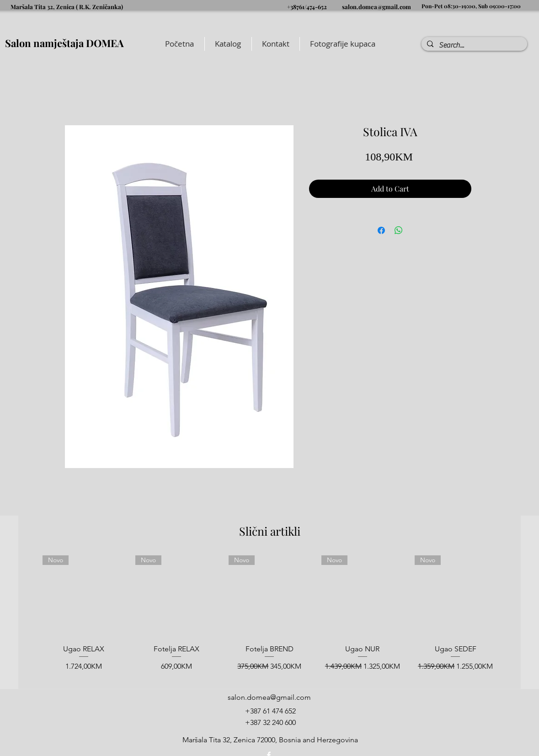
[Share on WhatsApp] (399, 230)
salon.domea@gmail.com (376, 7)
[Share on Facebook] (381, 230)
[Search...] (473, 45)
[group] (269, 618)
